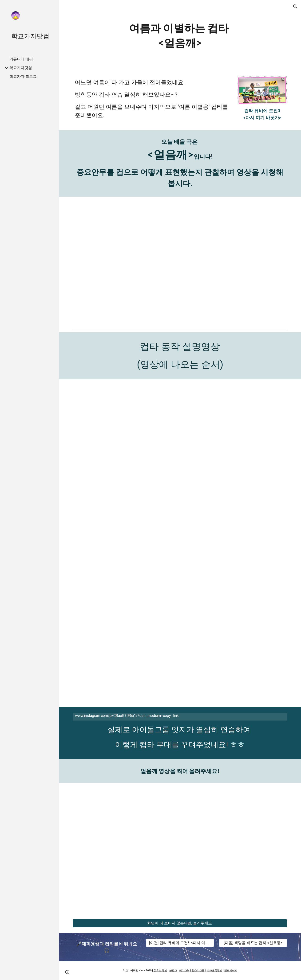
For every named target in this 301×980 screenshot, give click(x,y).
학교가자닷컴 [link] (21, 68)
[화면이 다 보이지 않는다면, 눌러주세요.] (180, 923)
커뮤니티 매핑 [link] (21, 59)
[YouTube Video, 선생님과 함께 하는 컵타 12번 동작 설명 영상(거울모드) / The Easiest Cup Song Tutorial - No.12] (125, 584)
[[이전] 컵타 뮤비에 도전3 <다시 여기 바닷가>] (180, 943)
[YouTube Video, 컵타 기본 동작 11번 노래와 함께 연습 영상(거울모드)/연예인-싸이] (235, 666)
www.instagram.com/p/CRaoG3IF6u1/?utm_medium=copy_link (127, 716)
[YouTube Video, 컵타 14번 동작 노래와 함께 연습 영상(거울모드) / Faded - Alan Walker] (235, 420)
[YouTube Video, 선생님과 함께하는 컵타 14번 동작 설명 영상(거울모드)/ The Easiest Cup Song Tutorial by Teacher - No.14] (125, 420)
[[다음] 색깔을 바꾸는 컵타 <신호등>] (253, 943)
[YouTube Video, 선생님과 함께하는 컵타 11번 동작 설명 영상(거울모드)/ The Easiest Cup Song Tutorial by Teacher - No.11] (125, 666)
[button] (295, 7)
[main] (180, 35)
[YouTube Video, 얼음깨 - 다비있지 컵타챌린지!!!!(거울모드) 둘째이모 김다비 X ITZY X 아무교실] (180, 262)
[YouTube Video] (125, 502)
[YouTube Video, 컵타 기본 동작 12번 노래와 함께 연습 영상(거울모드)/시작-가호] (235, 584)
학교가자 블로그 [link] (23, 76)
